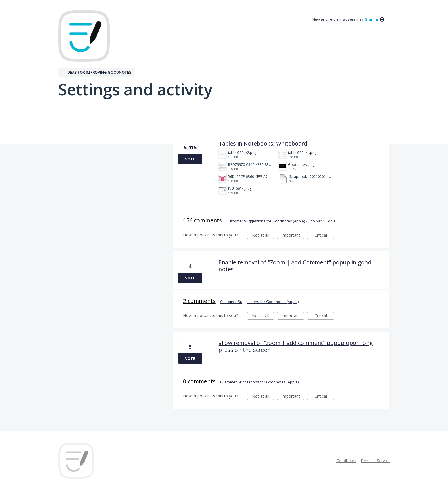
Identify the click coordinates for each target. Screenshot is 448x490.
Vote (190, 159)
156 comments (203, 220)
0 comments (199, 381)
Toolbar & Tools (322, 221)
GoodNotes (346, 461)
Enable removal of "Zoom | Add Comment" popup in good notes (295, 266)
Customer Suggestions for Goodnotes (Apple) (266, 221)
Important (293, 236)
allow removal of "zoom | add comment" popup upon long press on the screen (296, 346)
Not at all (263, 236)
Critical (324, 236)
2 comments (199, 301)
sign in (372, 19)
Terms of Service (375, 461)
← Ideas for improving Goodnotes (97, 72)
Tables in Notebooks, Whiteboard (263, 143)
